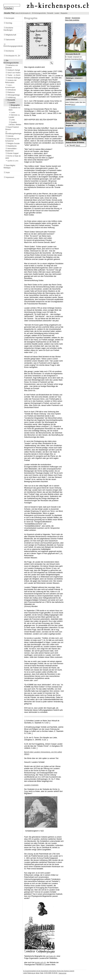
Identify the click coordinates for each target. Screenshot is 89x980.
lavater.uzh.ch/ (40, 963)
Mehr (81, 59)
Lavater (57, 13)
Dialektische (11, 146)
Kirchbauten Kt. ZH (12, 56)
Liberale (9, 136)
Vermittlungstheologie (13, 133)
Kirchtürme (9, 51)
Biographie (64, 13)
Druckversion (76, 18)
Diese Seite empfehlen (72, 20)
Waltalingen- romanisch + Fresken (74, 79)
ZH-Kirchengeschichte (39, 13)
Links (12, 120)
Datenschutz (62, 973)
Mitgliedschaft (10, 35)
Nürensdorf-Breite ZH (73, 54)
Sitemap (68, 18)
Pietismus (10, 92)
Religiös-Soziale (12, 143)
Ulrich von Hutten (13, 73)
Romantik (50, 13)
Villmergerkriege (12, 95)
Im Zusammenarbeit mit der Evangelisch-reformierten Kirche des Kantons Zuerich (49, 971)
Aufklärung (10, 97)
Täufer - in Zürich (13, 75)
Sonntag (8, 23)
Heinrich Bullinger (13, 78)
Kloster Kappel (12, 153)
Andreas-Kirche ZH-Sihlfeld (75, 143)
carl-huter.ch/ (51, 956)
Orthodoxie (11, 90)
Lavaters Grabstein (31, 785)
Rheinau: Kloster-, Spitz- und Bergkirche (75, 124)
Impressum (9, 177)
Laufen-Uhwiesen (72, 100)
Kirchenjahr (9, 18)
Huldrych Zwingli (13, 70)
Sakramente (9, 40)
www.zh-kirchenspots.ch (23, 13)
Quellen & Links (12, 161)
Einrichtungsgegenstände (13, 45)
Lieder (12, 112)
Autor (7, 173)
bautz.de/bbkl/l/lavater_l (33, 74)
